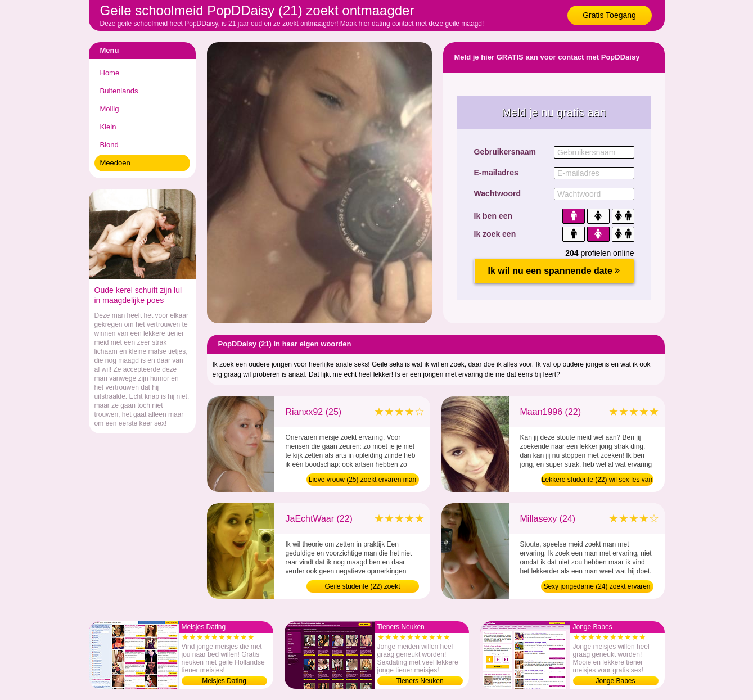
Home (110, 73)
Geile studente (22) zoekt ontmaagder (362, 588)
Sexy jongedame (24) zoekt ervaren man (597, 588)
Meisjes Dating (224, 681)
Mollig (110, 109)
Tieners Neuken (420, 681)
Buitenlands (119, 91)
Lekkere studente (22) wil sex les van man (597, 481)
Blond (109, 145)
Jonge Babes (615, 681)
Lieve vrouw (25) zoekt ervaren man (362, 480)
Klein (108, 127)
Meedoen (115, 163)
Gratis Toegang (609, 15)
